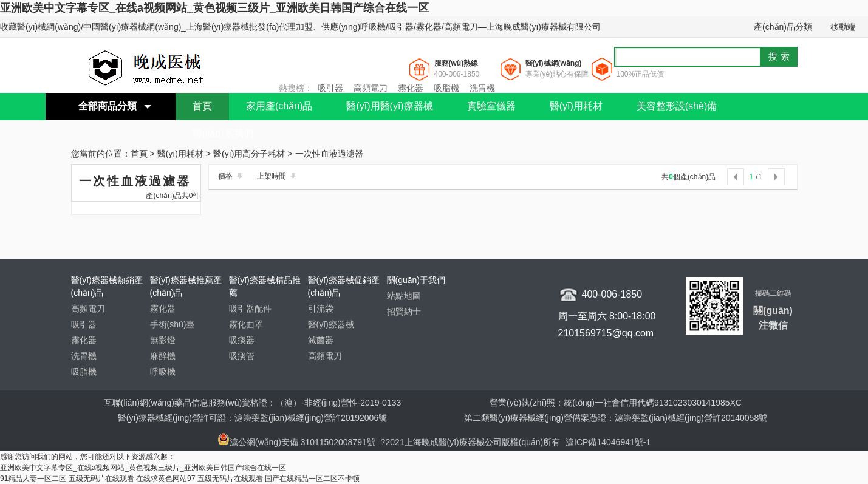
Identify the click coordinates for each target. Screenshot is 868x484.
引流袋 (321, 308)
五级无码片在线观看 (101, 479)
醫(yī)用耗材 (576, 106)
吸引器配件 (250, 308)
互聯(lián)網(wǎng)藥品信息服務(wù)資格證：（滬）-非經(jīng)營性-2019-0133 (253, 403)
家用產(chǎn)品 (279, 106)
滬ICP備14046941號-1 (608, 442)
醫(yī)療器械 (331, 324)
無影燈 (163, 340)
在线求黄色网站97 (166, 479)
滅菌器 (321, 340)
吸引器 (330, 88)
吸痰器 (242, 340)
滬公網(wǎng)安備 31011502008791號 (296, 442)
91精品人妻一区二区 (33, 479)
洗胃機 (482, 88)
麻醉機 (163, 356)
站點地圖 (404, 296)
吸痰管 (242, 356)
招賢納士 (404, 312)
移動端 (843, 27)
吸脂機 (446, 88)
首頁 (202, 106)
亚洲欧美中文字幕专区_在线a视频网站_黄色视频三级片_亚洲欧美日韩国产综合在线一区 (214, 8)
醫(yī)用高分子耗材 (249, 154)
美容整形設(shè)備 (677, 106)
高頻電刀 (371, 88)
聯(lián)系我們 (223, 133)
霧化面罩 (246, 324)
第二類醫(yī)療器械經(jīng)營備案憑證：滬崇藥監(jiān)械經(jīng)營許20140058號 (616, 418)
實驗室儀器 (491, 106)
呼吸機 (163, 372)
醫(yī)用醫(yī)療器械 (389, 106)
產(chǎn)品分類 (783, 27)
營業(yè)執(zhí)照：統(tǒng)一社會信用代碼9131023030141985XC (616, 403)
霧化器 (411, 88)
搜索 (781, 56)
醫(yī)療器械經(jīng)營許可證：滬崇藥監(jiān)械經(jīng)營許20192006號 (252, 418)
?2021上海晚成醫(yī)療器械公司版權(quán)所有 (472, 442)
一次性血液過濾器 (329, 154)
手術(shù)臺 (173, 324)
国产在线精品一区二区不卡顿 (312, 479)
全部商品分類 (108, 106)
